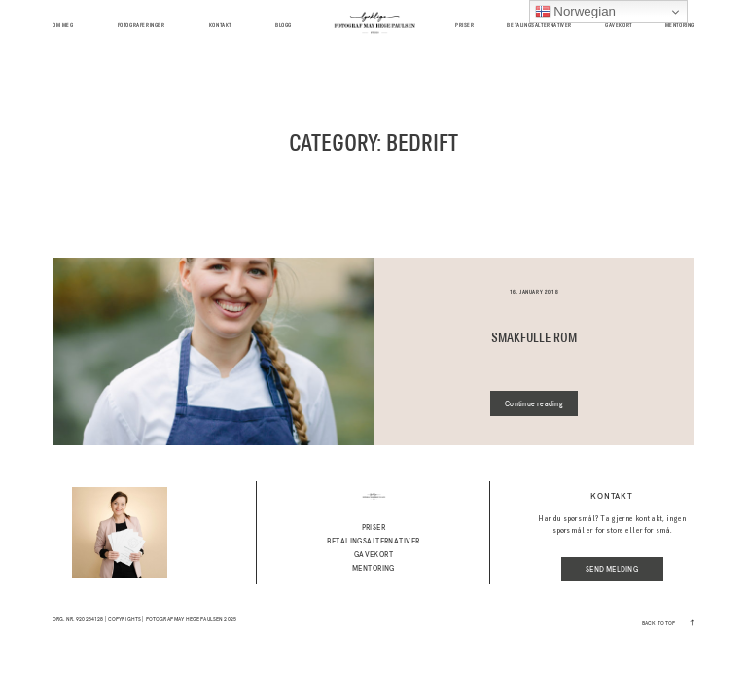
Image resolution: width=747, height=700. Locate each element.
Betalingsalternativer (539, 26)
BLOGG (284, 26)
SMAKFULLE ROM (534, 338)
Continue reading (534, 404)
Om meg (63, 26)
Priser (465, 26)
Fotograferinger (142, 26)
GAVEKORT (619, 26)
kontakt (220, 26)
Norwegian (575, 12)
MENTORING (680, 26)
